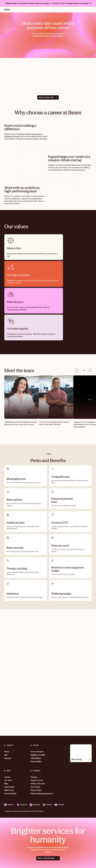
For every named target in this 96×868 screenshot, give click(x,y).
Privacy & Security (38, 784)
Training (34, 777)
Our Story (8, 780)
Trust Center (35, 787)
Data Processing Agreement (42, 794)
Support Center (37, 780)
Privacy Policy (36, 790)
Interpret (8, 758)
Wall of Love (9, 790)
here (47, 3)
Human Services (37, 752)
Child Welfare (36, 758)
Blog (6, 784)
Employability (36, 762)
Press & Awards (10, 794)
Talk (6, 755)
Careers (7, 777)
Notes (45, 139)
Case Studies (9, 787)
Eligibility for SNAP (38, 755)
